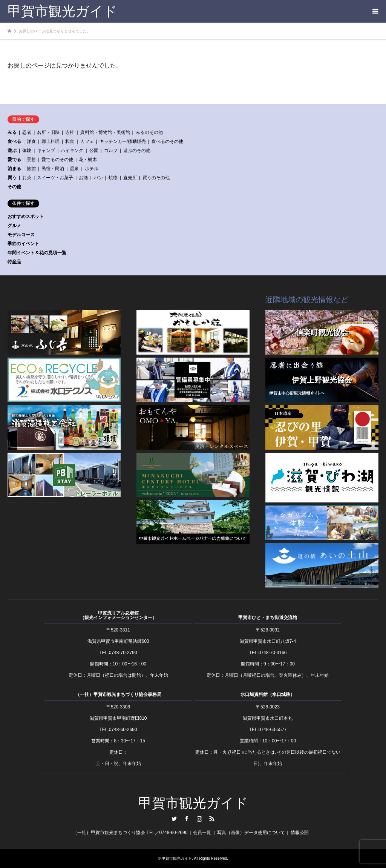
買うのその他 (156, 178)
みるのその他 (149, 132)
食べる (14, 141)
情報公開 (300, 833)
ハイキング (72, 151)
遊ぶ (12, 151)
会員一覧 (202, 833)
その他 (14, 187)
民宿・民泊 (53, 169)
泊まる (14, 169)
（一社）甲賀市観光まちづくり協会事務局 (118, 694)
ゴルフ (111, 151)
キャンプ (46, 151)
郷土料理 (51, 141)
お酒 (83, 178)
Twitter (174, 819)
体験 (27, 151)
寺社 (70, 132)
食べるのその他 (167, 141)
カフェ (87, 141)
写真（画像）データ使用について (251, 833)
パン (98, 178)
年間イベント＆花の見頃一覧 (37, 253)
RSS (212, 819)
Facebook (187, 819)
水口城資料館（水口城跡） (268, 694)
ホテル (92, 169)
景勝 (31, 160)
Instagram (199, 819)
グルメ (14, 226)
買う (12, 178)
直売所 (130, 178)
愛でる (14, 160)
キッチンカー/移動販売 (123, 141)
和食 (70, 141)
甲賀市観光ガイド (193, 803)
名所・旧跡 (48, 132)
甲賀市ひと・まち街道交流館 (268, 618)
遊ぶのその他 (137, 151)
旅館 (31, 169)
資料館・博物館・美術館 (105, 132)
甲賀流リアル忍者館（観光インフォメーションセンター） (118, 615)
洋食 (31, 141)
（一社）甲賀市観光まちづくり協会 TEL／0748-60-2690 (130, 833)
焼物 (113, 178)
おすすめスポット (26, 217)
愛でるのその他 (57, 160)
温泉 (74, 169)
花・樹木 (88, 160)
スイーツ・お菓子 (55, 178)
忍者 (27, 132)
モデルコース (21, 235)
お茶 (27, 178)
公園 (94, 151)
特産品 (14, 262)
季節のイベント (23, 244)
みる (12, 132)
